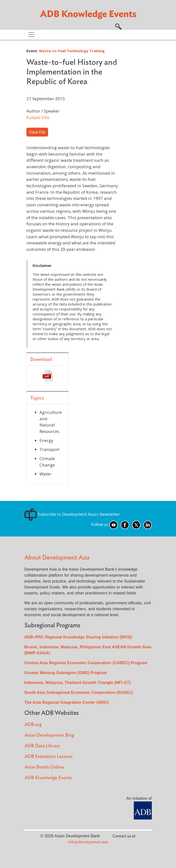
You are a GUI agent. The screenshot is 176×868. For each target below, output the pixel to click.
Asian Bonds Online (44, 767)
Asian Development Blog (49, 735)
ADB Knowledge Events (48, 778)
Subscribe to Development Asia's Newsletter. (73, 514)
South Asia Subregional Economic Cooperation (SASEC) (79, 692)
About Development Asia (57, 558)
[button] (118, 26)
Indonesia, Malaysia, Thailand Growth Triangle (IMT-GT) (78, 683)
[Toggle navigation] (31, 35)
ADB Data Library (42, 746)
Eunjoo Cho (38, 117)
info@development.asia (88, 842)
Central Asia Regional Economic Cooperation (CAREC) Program (86, 663)
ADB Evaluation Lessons (49, 757)
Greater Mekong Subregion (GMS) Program (66, 673)
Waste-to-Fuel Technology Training (72, 51)
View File (37, 132)
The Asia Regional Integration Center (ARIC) (67, 702)
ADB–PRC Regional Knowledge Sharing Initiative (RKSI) (78, 637)
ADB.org (33, 725)
